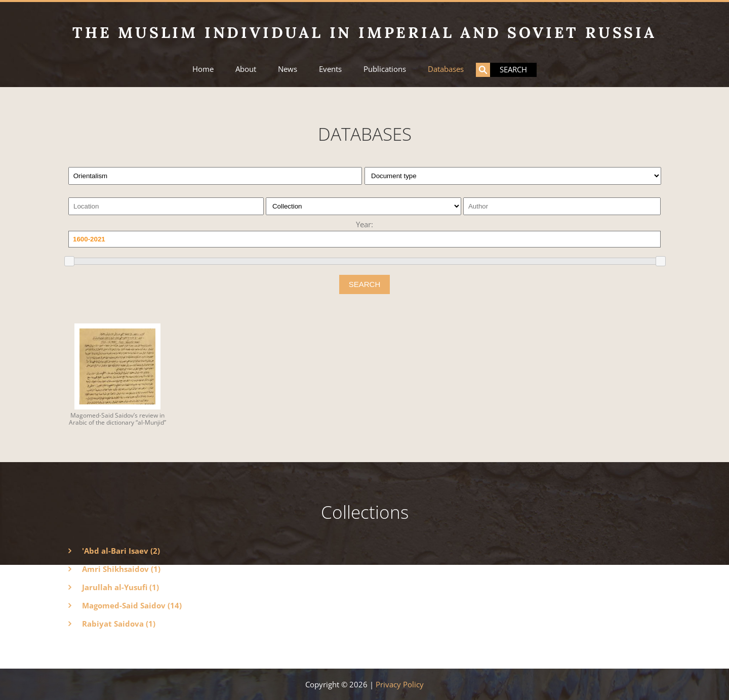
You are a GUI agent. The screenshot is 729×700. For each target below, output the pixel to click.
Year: (364, 224)
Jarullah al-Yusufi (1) (120, 587)
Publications (385, 69)
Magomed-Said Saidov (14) (132, 605)
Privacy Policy (400, 684)
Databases (446, 69)
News (288, 69)
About (246, 69)
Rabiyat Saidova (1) (119, 624)
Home (203, 69)
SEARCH (365, 284)
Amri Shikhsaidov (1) (121, 569)
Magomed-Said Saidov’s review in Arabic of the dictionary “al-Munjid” (117, 419)
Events (330, 69)
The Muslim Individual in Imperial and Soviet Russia (364, 32)
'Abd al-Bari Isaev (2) (121, 551)
